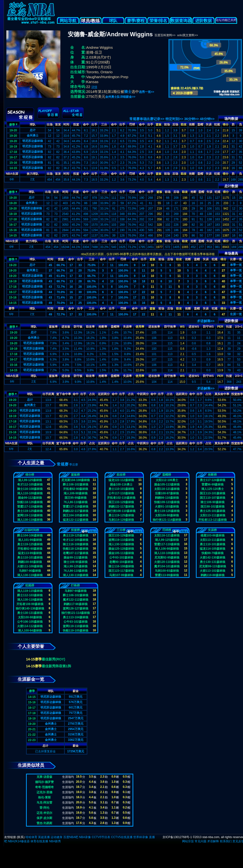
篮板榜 (75, 475)
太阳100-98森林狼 (167, 515)
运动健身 (56, 837)
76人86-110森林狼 (76, 502)
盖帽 (200, 124)
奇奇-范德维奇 (44, 787)
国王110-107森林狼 (213, 498)
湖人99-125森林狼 (30, 480)
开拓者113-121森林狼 (213, 520)
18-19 (13, 147)
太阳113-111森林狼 (213, 515)
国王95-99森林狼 (76, 498)
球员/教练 (90, 21)
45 (50, 265)
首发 (58, 124)
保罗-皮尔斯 (44, 818)
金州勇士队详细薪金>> (120, 97)
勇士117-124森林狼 (213, 480)
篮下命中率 (64, 394)
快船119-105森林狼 (76, 631)
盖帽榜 (167, 475)
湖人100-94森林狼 (30, 631)
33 (80, 265)
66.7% (61, 265)
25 (80, 303)
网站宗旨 (188, 841)
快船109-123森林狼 (167, 502)
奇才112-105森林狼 (30, 484)
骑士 (128, 92)
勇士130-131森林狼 (213, 562)
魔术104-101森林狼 (167, 566)
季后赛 (74, 465)
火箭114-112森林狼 (30, 626)
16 (135, 281)
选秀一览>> (147, 92)
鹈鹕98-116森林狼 (167, 498)
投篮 (76, 124)
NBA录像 (85, 837)
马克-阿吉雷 (44, 803)
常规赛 (63, 464)
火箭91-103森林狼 (167, 507)
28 (80, 281)
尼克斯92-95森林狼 (167, 558)
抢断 (192, 124)
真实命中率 (222, 394)
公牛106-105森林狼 (30, 622)
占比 (92, 394)
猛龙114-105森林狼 (213, 549)
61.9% (61, 276)
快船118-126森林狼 (30, 502)
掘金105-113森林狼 (167, 484)
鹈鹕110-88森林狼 (212, 575)
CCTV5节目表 (101, 837)
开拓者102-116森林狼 (121, 498)
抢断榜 (212, 475)
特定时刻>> (174, 119)
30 (80, 292)
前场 (167, 124)
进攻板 (66, 327)
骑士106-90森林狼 (212, 502)
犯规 (217, 124)
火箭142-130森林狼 (213, 558)
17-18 (13, 152)
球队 (113, 21)
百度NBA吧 (71, 837)
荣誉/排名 (158, 21)
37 (50, 271)
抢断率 (103, 327)
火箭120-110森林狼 (167, 562)
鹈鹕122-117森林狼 (76, 511)
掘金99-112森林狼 (30, 498)
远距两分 (182, 394)
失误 (209, 124)
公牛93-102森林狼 (121, 558)
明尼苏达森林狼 (33, 141)
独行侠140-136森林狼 (30, 608)
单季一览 (236, 265)
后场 (175, 124)
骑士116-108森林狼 (30, 489)
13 (71, 281)
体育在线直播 (39, 841)
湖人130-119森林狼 (30, 520)
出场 (50, 124)
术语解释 (213, 841)
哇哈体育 (31, 837)
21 (143, 298)
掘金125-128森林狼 (121, 549)
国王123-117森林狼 (121, 571)
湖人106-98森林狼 (75, 493)
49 (50, 303)
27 (223, 271)
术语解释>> (206, 321)
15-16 (13, 163)
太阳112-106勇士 (167, 480)
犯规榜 (30, 585)
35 (223, 298)
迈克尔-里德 (44, 792)
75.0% (92, 265)
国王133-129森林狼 (121, 502)
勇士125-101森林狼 (213, 511)
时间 (66, 124)
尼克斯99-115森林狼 (212, 566)
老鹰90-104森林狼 (121, 562)
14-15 (13, 168)
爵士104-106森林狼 (30, 535)
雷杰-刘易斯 (44, 823)
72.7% (61, 287)
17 (71, 265)
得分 (226, 124)
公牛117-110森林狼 (121, 493)
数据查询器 (181, 21)
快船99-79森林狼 (213, 553)
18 (143, 281)
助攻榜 (121, 475)
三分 (104, 124)
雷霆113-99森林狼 (167, 575)
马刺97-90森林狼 (30, 571)
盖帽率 (115, 327)
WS (182, 327)
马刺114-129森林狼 (121, 520)
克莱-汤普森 (44, 777)
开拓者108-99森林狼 (30, 604)
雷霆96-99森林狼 (213, 484)
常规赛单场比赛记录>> (147, 119)
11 (112, 265)
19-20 (13, 130)
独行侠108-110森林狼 (121, 511)
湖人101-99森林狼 (30, 540)
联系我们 (226, 841)
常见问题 (201, 841)
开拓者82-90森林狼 (76, 489)
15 (71, 298)
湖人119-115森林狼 (30, 591)
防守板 (78, 327)
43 (50, 281)
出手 (94, 124)
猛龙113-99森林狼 (30, 553)
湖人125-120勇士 (213, 489)
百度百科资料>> (165, 35)
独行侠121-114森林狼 (167, 520)
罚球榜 (167, 530)
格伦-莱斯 (44, 797)
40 (223, 265)
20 (80, 271)
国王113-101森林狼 (213, 493)
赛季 (13, 124)
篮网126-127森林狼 (76, 608)
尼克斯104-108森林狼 (76, 480)
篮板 (159, 124)
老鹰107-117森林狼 (76, 553)
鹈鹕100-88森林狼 (30, 562)
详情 (94, 87)
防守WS (208, 327)
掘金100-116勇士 (121, 484)
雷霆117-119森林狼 (30, 507)
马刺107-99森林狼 (121, 575)
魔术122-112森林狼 (76, 600)
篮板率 (53, 327)
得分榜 (30, 475)
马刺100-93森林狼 (167, 571)
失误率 (127, 327)
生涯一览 (236, 314)
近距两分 (104, 394)
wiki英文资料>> (188, 35)
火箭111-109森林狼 (30, 566)
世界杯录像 (141, 837)
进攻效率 (154, 327)
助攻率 (90, 327)
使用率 (140, 327)
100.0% (123, 265)
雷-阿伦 (44, 808)
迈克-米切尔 (44, 813)
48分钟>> (207, 119)
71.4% (61, 298)
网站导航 (68, 21)
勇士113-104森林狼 (76, 617)
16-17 (13, 157)
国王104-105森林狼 (76, 515)
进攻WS (194, 327)
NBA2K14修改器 (19, 841)
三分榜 (121, 530)
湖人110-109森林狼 (30, 493)
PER (220, 327)
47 (223, 292)
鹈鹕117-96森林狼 (75, 604)
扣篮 (229, 327)
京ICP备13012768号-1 (177, 837)
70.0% (61, 292)
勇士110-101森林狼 (121, 489)
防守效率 (170, 327)
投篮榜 (75, 530)
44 (50, 292)
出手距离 (48, 394)
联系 (21, 837)
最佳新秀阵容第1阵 (56, 666)
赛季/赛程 (136, 21)
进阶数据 (203, 21)
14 (143, 265)
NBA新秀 (55, 841)
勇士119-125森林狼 (30, 511)
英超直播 (44, 837)
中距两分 (143, 394)
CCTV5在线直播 (122, 837)
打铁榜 (75, 585)
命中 (86, 124)
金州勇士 (33, 136)
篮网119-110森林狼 (30, 515)
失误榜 (212, 530)
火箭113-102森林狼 (213, 571)
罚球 (132, 124)
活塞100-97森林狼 (167, 493)
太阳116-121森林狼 (167, 489)
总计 (33, 130)
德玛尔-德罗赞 (44, 782)
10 (152, 265)
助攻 (184, 124)
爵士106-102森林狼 (76, 484)
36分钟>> (191, 119)
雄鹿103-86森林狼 (212, 535)
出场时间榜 (32, 530)
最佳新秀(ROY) (54, 659)
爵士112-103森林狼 (30, 595)
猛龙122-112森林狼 (76, 520)
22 (143, 292)
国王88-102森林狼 (212, 507)
